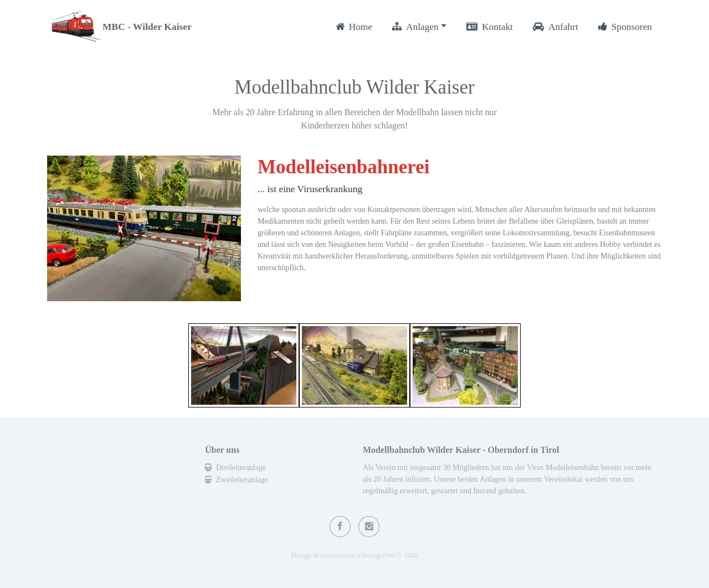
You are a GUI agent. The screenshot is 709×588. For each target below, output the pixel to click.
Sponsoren (625, 27)
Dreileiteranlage (235, 468)
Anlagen (415, 27)
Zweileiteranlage (237, 480)
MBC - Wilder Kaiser (147, 27)
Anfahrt (556, 27)
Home (354, 27)
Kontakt (490, 27)
